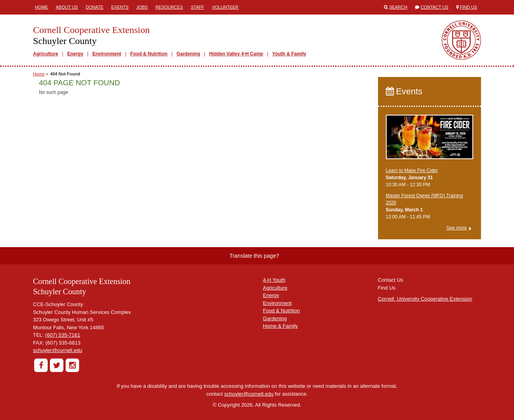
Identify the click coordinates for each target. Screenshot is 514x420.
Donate (95, 7)
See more (457, 228)
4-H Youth (274, 280)
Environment (107, 54)
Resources (169, 7)
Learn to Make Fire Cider (412, 171)
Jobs (142, 7)
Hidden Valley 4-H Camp (236, 54)
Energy (75, 54)
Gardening (188, 54)
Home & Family (280, 326)
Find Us (468, 7)
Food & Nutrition (149, 54)
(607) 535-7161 (63, 335)
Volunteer (225, 7)
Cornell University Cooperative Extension (425, 299)
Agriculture (46, 54)
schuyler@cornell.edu (58, 350)
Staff (198, 7)
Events (120, 7)
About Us (67, 7)
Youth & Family (289, 54)
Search (398, 7)
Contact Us (434, 7)
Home (41, 7)
